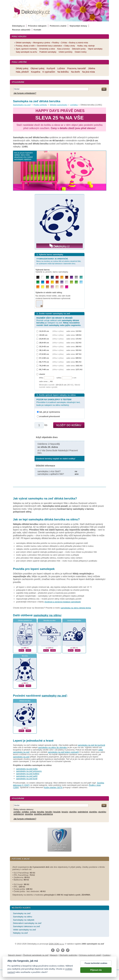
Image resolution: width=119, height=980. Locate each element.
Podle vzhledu (40, 105)
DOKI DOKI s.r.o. (56, 944)
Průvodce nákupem (37, 26)
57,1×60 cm (44, 358)
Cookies (106, 955)
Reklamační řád (54, 958)
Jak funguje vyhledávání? (25, 93)
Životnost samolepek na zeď (36, 955)
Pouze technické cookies (96, 966)
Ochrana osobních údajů (90, 955)
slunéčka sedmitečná (43, 814)
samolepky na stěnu (47, 615)
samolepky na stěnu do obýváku (53, 747)
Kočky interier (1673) (53, 787)
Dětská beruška (25, 701)
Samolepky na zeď (22, 105)
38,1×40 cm (44, 350)
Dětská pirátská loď (25, 621)
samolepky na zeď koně (27, 779)
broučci (65, 812)
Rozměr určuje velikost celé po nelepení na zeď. (59, 321)
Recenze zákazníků (21, 30)
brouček (57, 812)
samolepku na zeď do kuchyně (91, 745)
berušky (49, 812)
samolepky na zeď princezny (29, 771)
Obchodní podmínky (68, 955)
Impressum (67, 958)
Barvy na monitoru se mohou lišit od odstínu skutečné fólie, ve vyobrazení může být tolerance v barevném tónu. (59, 261)
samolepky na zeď (54, 696)
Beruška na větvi (50, 621)
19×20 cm (43, 335)
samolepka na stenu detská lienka (76, 608)
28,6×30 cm (44, 343)
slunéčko (93, 812)
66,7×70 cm (44, 362)
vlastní (42, 374)
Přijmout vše (96, 973)
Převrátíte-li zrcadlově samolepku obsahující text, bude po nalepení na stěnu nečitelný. (58, 402)
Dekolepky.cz (18, 26)
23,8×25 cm (44, 339)
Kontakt (37, 30)
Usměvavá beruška (74, 621)
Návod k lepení (15, 955)
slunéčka (29, 814)
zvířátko (17, 812)
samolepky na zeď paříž (27, 776)
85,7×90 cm (44, 369)
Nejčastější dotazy (78, 26)
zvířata (33, 812)
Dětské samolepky (59, 105)
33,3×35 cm (44, 346)
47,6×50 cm (44, 354)
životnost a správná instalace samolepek (63, 602)
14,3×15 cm (44, 331)
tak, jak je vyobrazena (50, 412)
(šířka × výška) (58, 331)
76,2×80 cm (44, 366)
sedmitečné (83, 812)
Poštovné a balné (58, 26)
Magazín (54, 955)
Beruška (25, 656)
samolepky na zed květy (27, 769)
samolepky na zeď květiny (28, 774)
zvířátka (74, 105)
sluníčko (73, 812)
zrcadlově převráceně (50, 416)
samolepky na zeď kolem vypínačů (63, 752)
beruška (41, 812)
